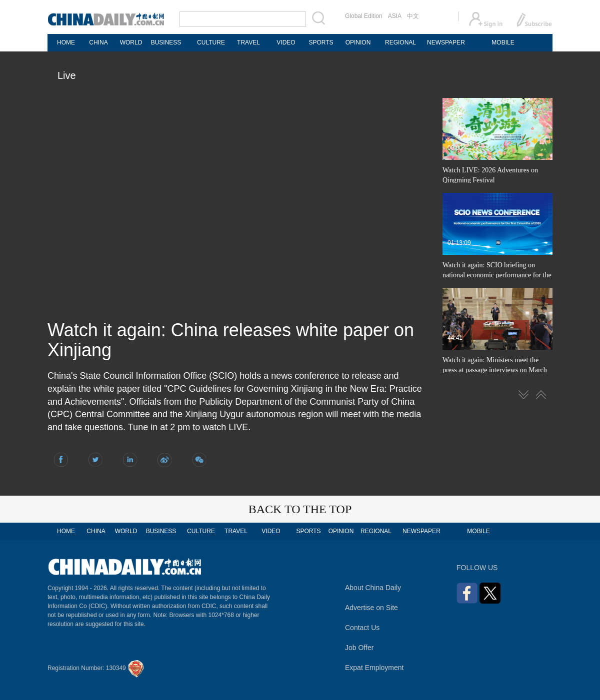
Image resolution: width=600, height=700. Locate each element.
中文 (413, 16)
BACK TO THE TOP (300, 509)
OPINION (358, 42)
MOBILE (503, 42)
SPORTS (321, 42)
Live (67, 75)
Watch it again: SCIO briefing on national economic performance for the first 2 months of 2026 (497, 275)
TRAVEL (248, 42)
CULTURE (211, 42)
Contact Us (362, 628)
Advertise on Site (371, 608)
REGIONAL (400, 42)
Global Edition (364, 16)
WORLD (131, 42)
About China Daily (373, 588)
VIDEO (286, 42)
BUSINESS (166, 42)
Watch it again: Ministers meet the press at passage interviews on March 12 (495, 370)
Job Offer (359, 648)
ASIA (395, 16)
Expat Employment (374, 668)
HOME (66, 42)
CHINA (98, 42)
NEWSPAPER (445, 42)
